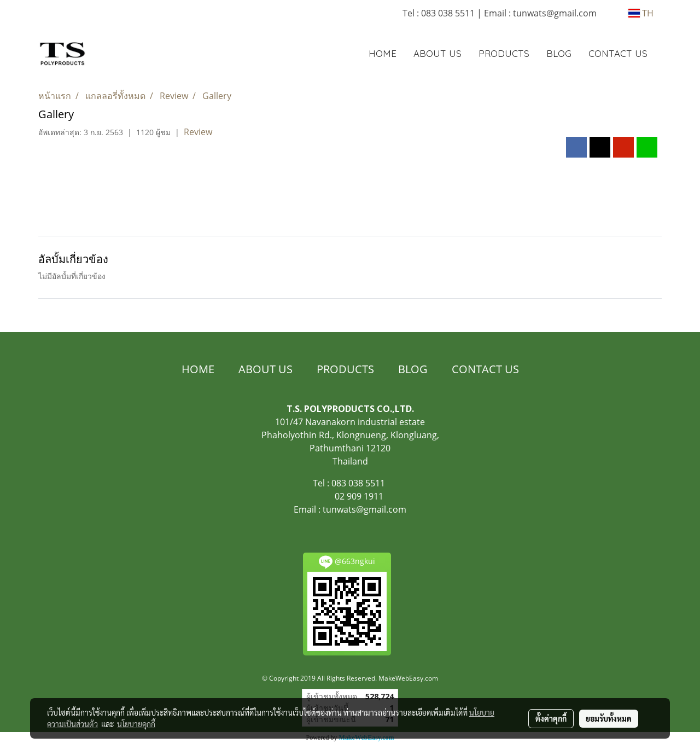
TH (641, 13)
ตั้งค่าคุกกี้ (551, 718)
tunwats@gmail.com (364, 509)
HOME (383, 53)
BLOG (559, 53)
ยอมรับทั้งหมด (609, 718)
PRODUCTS (504, 53)
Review (198, 132)
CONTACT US (618, 53)
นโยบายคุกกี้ (136, 724)
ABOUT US (437, 53)
